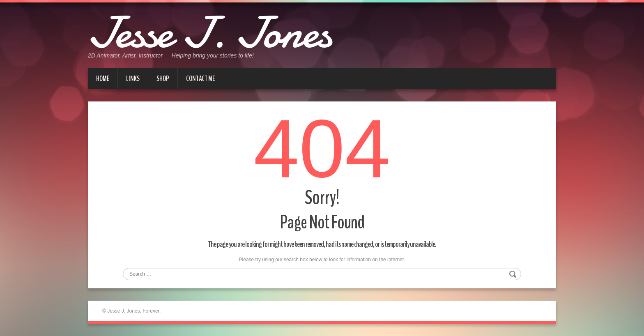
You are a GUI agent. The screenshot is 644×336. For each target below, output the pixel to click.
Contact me (200, 78)
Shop (163, 78)
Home (103, 78)
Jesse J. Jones (209, 33)
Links (133, 78)
